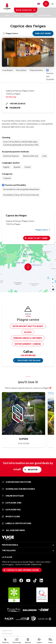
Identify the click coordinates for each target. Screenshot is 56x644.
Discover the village (29, 360)
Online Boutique (13, 496)
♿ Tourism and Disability (50, 75)
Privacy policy (7, 633)
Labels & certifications (17, 523)
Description (21, 70)
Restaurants (30, 15)
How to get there (38, 238)
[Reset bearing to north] (53, 287)
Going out (18, 15)
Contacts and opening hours (23, 570)
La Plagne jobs (12, 503)
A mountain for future (17, 482)
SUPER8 (24, 439)
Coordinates (7, 70)
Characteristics (36, 70)
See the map (11, 97)
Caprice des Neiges (44, 15)
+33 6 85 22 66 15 (16, 103)
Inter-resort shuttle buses (28, 326)
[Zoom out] (53, 283)
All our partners (13, 530)
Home (8, 15)
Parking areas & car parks (28, 338)
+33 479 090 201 (28, 355)
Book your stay (26, 10)
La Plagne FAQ (11, 510)
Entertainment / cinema (28, 344)
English (39, 4)
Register (33, 470)
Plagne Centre (43, 230)
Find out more (43, 33)
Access (28, 332)
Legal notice (7, 630)
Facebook (13, 108)
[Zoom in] (53, 279)
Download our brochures (18, 489)
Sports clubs (11, 516)
